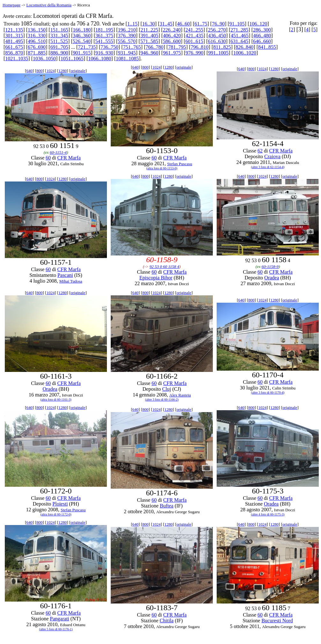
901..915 (82, 53)
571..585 (149, 41)
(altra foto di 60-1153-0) (162, 168)
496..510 (37, 41)
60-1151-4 (58, 152)
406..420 (172, 36)
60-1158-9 (270, 266)
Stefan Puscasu (180, 164)
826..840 (244, 47)
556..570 (127, 41)
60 (48, 158)
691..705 (59, 47)
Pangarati (59, 619)
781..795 (177, 47)
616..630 (217, 41)
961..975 (172, 53)
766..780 (154, 47)
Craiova (272, 156)
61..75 (201, 24)
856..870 (14, 53)
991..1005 (218, 53)
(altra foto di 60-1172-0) (56, 514)
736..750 (109, 47)
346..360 (82, 36)
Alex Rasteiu (180, 395)
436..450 (217, 36)
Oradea (272, 278)
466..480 (262, 36)
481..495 (14, 41)
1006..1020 (245, 53)
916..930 (104, 53)
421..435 (195, 36)
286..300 (262, 30)
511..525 (59, 41)
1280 (63, 71)
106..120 (258, 24)
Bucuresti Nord (277, 621)
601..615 (194, 41)
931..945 (127, 53)
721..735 (87, 47)
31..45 (166, 24)
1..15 (132, 24)
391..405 (149, 36)
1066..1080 (100, 59)
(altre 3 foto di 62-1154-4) (268, 167)
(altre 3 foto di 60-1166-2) (162, 400)
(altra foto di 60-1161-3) (56, 400)
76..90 (218, 24)
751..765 (132, 47)
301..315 (14, 36)
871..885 (37, 53)
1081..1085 (127, 59)
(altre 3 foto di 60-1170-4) (268, 392)
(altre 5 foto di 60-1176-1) (56, 629)
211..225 (149, 30)
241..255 (194, 30)
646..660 (262, 41)
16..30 (149, 24)
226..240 (172, 30)
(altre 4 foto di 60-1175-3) (268, 514)
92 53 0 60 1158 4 (164, 266)
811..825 (222, 47)
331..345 (59, 36)
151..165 (59, 30)
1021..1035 (17, 59)
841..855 (267, 47)
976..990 (195, 53)
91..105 (237, 24)
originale (78, 71)
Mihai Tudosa (71, 281)
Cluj (167, 389)
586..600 (172, 41)
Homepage (11, 5)
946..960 (149, 53)
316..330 (37, 36)
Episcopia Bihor (156, 278)
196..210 (127, 30)
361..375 (104, 36)
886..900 (59, 53)
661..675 (14, 47)
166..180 (82, 30)
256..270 (217, 30)
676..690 (37, 47)
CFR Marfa (69, 158)
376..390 (127, 36)
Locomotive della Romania (49, 5)
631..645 (239, 41)
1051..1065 (72, 59)
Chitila (167, 621)
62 (260, 151)
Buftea (167, 506)
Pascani (65, 275)
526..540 (82, 41)
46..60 (183, 24)
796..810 (200, 47)
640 (30, 71)
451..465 (240, 36)
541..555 (104, 41)
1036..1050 (44, 59)
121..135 (14, 30)
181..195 (104, 30)
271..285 (239, 30)
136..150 (37, 30)
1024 (50, 71)
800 (40, 71)
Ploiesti (60, 504)
